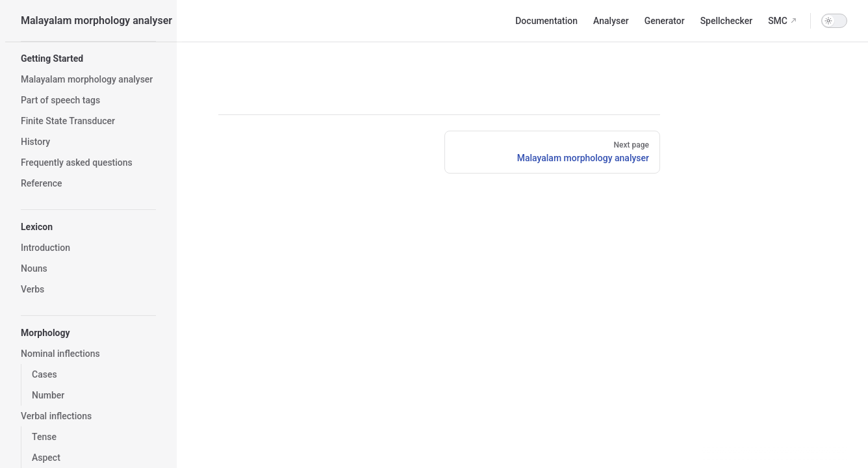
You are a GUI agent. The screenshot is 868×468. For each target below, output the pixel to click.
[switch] (834, 21)
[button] (88, 58)
